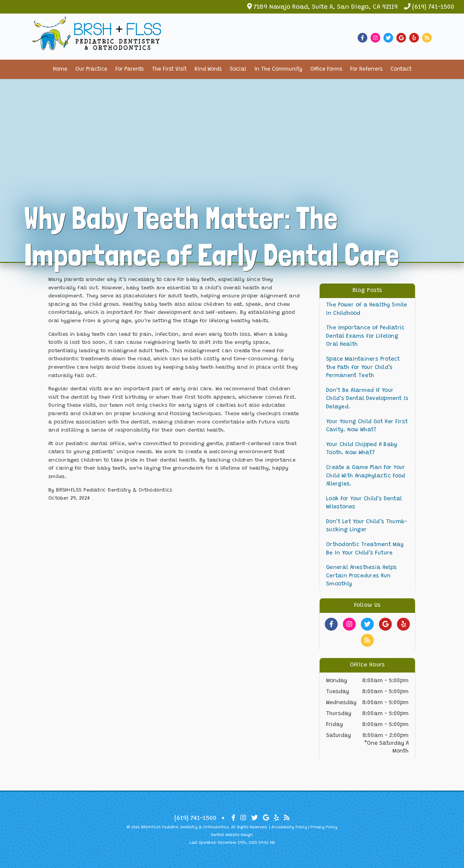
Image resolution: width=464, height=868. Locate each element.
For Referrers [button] (366, 69)
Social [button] (238, 69)
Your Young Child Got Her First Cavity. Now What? (367, 426)
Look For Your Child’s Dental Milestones (364, 503)
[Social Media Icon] (233, 818)
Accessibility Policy (289, 827)
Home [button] (60, 69)
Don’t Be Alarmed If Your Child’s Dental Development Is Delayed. (367, 399)
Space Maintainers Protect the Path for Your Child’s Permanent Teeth (363, 368)
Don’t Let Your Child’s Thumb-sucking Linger (367, 526)
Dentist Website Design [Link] (232, 835)
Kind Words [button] (208, 69)
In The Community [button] (278, 69)
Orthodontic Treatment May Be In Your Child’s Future (365, 549)
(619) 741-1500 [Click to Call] (195, 818)
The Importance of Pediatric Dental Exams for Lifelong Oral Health (365, 336)
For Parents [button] (130, 69)
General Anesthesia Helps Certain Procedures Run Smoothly (361, 576)
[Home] (97, 45)
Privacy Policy (324, 827)
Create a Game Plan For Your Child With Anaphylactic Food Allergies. (366, 476)
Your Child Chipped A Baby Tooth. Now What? (362, 449)
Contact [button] (401, 69)
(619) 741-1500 (433, 7)
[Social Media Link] (364, 38)
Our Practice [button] (91, 69)
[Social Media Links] (331, 624)
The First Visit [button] (169, 69)
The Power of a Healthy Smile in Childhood (367, 309)
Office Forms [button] (326, 69)
